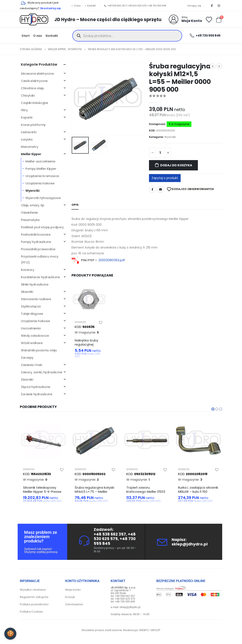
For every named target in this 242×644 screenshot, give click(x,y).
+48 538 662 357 (117, 6)
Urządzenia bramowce (42, 176)
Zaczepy (27, 358)
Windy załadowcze (35, 336)
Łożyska (27, 139)
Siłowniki (27, 292)
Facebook (152, 189)
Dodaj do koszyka (176, 165)
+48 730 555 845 (157, 6)
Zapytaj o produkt (165, 178)
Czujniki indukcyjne (34, 103)
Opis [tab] (75, 205)
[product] (89, 300)
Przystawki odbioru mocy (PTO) (40, 259)
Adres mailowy (160, 189)
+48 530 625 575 (137, 6)
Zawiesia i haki (31, 365)
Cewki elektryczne (34, 81)
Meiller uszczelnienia (40, 161)
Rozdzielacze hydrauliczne (40, 277)
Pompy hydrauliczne (36, 242)
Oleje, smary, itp (33, 205)
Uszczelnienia (31, 328)
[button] (213, 409)
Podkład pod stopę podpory (42, 227)
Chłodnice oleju (32, 88)
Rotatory (28, 270)
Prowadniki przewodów (38, 249)
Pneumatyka (30, 220)
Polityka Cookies (31, 612)
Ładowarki (29, 132)
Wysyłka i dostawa (33, 590)
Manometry (29, 147)
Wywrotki (170, 137)
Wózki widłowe (32, 343)
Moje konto (73, 590)
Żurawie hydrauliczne (37, 394)
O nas (76, 6)
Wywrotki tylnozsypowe (43, 198)
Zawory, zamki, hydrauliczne (42, 372)
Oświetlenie (29, 213)
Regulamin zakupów (34, 597)
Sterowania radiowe (36, 299)
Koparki (27, 117)
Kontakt (90, 6)
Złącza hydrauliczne (36, 387)
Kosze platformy (33, 125)
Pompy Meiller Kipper (41, 169)
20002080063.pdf (112, 260)
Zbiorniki (27, 380)
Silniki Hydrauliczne (35, 284)
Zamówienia (74, 604)
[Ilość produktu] (160, 153)
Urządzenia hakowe (40, 183)
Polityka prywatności (34, 604)
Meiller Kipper (31, 154)
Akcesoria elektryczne (37, 74)
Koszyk (70, 597)
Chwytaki (28, 96)
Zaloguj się (194, 6)
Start (26, 36)
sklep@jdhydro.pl (190, 544)
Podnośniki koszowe (36, 235)
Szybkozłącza (31, 306)
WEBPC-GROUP (150, 630)
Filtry (24, 110)
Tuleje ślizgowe (32, 314)
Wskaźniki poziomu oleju (39, 350)
